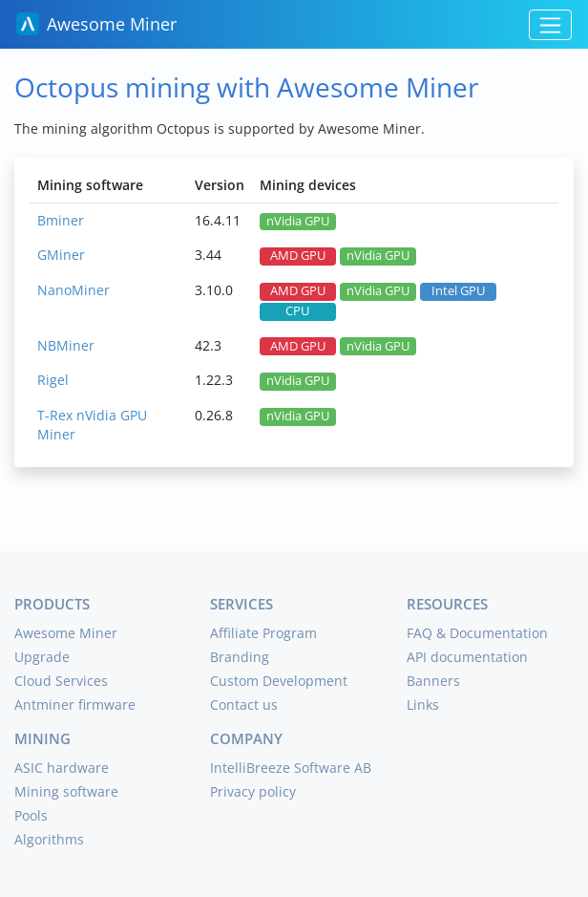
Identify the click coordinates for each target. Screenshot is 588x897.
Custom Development (279, 681)
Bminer (61, 220)
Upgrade (42, 657)
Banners (433, 681)
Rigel (53, 380)
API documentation (467, 657)
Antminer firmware (75, 705)
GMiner (61, 255)
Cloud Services (61, 681)
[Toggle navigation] (550, 25)
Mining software (66, 791)
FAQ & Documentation (477, 633)
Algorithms (49, 839)
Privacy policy (253, 791)
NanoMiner (73, 290)
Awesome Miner (96, 24)
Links (423, 705)
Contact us (244, 705)
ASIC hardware (62, 768)
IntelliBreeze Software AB (291, 768)
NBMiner (66, 345)
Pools (31, 815)
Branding (240, 657)
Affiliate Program (263, 633)
